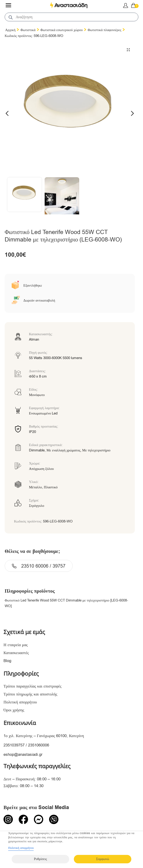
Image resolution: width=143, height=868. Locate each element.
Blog (7, 661)
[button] (128, 50)
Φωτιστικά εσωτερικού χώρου (62, 30)
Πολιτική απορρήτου (20, 702)
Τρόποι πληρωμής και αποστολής (30, 694)
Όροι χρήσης (14, 710)
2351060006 (39, 745)
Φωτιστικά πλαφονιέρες (104, 30)
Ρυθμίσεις (40, 859)
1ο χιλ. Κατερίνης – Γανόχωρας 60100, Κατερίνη (44, 736)
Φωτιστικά (28, 30)
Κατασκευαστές (16, 653)
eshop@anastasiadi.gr (23, 755)
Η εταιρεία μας (16, 645)
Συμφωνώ (102, 859)
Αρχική (10, 30)
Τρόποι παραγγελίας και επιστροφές (32, 686)
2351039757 (14, 745)
